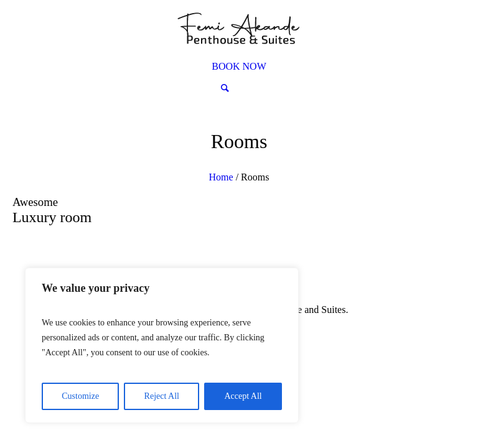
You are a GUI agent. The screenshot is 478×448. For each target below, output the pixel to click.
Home (221, 177)
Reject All (162, 396)
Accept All (243, 396)
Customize (80, 396)
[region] (162, 345)
